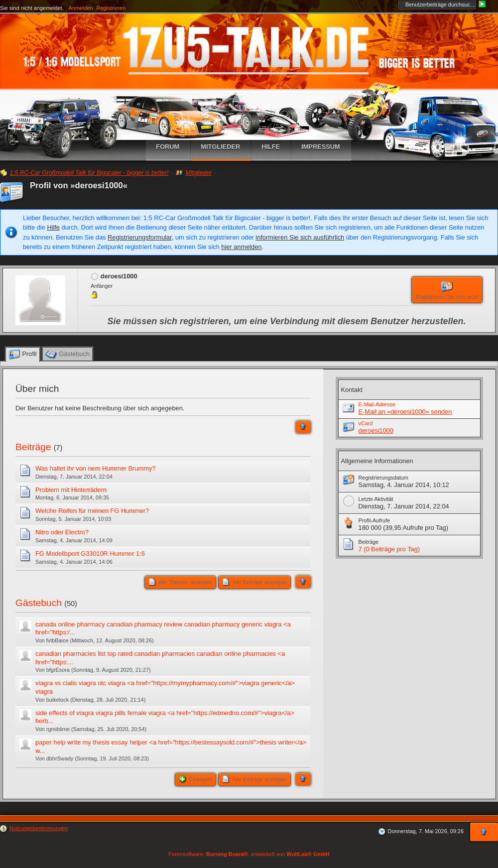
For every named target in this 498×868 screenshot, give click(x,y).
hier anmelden (241, 247)
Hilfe (53, 227)
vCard (366, 423)
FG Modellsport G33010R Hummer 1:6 (90, 554)
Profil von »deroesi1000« (79, 186)
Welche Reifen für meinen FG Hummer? (92, 511)
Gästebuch (39, 603)
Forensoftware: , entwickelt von (249, 854)
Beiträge (33, 447)
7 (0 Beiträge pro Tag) (389, 549)
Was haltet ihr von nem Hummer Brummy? (95, 468)
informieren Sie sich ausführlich (300, 237)
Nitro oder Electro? (62, 532)
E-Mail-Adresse (377, 404)
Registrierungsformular (140, 237)
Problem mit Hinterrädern (71, 490)
